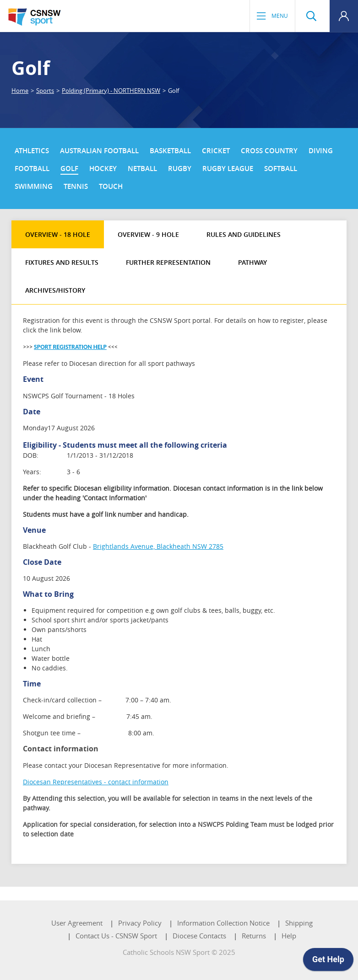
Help (289, 936)
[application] (328, 962)
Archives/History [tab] (55, 290)
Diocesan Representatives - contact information (96, 782)
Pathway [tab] (252, 262)
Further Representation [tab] (168, 262)
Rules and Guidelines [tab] (244, 234)
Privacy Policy (140, 923)
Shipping (299, 923)
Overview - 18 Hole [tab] (58, 234)
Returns (254, 936)
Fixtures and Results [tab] (62, 262)
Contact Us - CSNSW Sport (116, 936)
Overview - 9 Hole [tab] (148, 234)
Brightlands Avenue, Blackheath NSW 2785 (158, 546)
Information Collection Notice (223, 923)
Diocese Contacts (199, 936)
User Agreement (77, 923)
